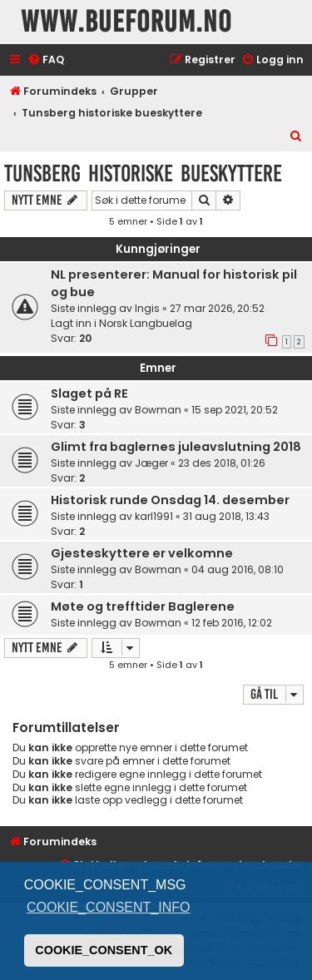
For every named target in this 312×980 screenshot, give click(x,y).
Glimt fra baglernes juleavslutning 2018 (176, 447)
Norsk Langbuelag (146, 323)
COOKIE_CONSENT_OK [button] (104, 950)
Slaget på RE (89, 393)
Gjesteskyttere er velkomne (142, 553)
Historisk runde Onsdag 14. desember (170, 500)
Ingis (147, 308)
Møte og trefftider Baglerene (143, 606)
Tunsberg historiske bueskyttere (143, 173)
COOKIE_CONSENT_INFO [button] (108, 907)
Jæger (151, 463)
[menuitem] (46, 60)
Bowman (158, 410)
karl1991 (154, 516)
